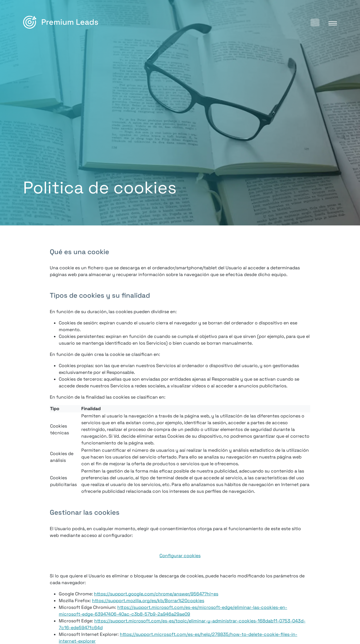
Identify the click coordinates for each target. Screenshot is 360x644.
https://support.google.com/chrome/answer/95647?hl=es (156, 594)
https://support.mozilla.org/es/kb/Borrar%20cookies (148, 601)
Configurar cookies (180, 556)
